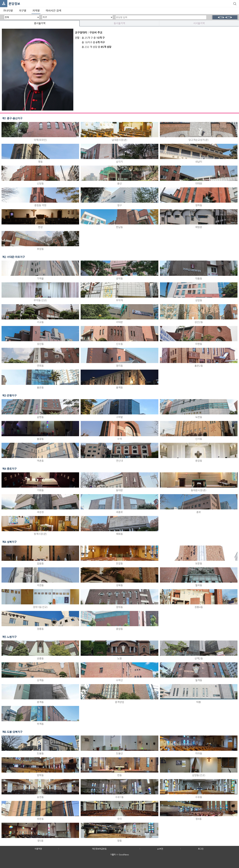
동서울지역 (119, 23)
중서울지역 (40, 23)
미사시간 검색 (53, 11)
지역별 (36, 11)
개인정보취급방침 (99, 849)
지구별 (23, 11)
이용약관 (38, 849)
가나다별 (8, 11)
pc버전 (160, 849)
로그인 (201, 849)
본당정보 (14, 4)
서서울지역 (199, 23)
